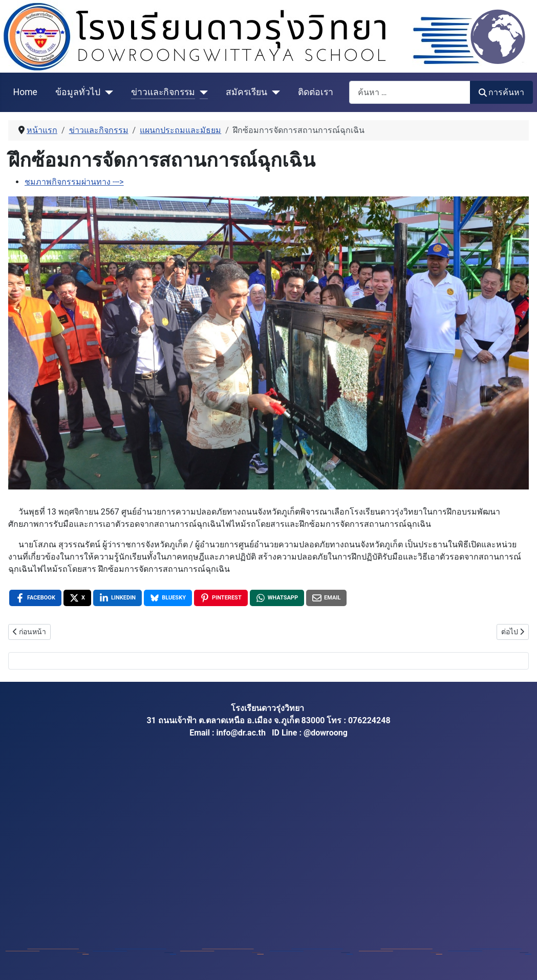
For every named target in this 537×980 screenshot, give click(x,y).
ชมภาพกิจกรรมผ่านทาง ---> (74, 182)
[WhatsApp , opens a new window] (277, 598)
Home (25, 92)
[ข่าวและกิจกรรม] (201, 92)
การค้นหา (501, 92)
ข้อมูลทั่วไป (78, 92)
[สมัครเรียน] (274, 92)
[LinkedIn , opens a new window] (117, 598)
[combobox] (410, 92)
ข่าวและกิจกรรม (163, 92)
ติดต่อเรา (316, 92)
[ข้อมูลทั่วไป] (107, 92)
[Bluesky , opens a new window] (168, 598)
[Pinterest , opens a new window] (221, 598)
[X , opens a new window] (77, 598)
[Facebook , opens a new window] (35, 598)
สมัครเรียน (246, 92)
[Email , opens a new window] (326, 598)
